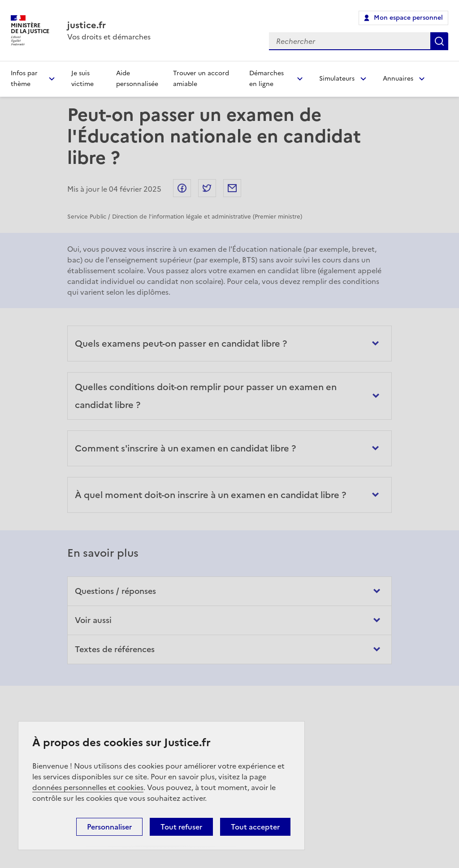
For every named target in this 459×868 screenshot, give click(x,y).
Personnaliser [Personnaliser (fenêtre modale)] (109, 827)
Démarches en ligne (266, 79)
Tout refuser (181, 827)
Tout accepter (255, 827)
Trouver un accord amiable (201, 79)
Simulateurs (337, 79)
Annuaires (398, 79)
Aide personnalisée (137, 79)
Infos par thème (24, 79)
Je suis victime (82, 79)
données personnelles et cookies (88, 787)
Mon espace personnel (408, 18)
